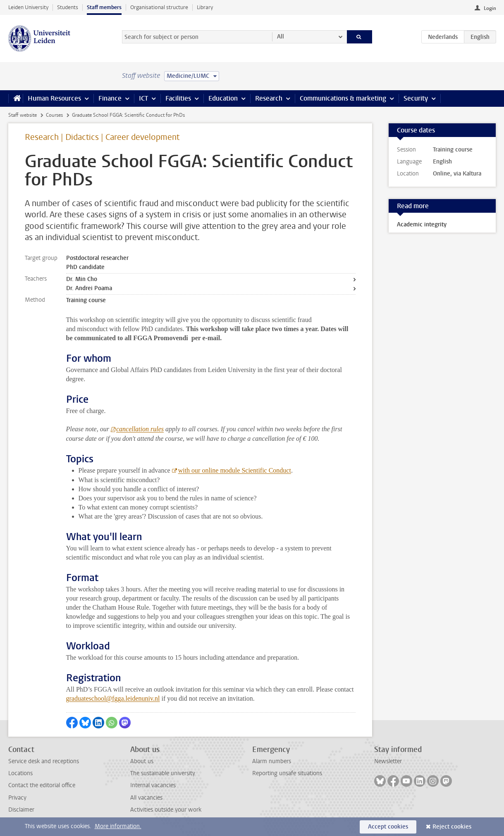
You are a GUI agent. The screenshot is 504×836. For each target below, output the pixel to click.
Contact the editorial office (42, 785)
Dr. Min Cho (82, 279)
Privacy (17, 798)
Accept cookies (388, 827)
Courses (54, 115)
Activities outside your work (166, 810)
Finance (110, 98)
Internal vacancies (153, 785)
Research (269, 98)
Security (416, 98)
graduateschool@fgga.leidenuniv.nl (113, 698)
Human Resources (54, 98)
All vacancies (146, 798)
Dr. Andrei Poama (89, 288)
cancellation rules (140, 429)
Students (68, 7)
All (281, 37)
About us (142, 761)
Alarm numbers (272, 761)
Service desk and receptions (44, 761)
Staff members (104, 7)
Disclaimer (21, 810)
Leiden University (28, 7)
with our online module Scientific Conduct (235, 470)
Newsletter (388, 761)
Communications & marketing (343, 98)
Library (205, 7)
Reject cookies (452, 827)
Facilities (178, 98)
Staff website (23, 115)
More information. (118, 826)
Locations (20, 773)
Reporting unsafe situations (287, 773)
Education (223, 98)
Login (490, 8)
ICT (143, 98)
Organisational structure (159, 7)
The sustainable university (163, 773)
